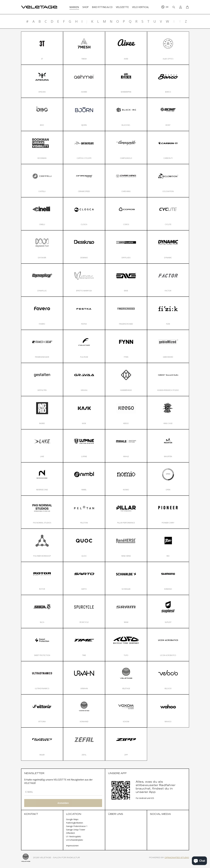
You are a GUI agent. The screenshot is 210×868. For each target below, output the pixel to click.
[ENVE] (126, 280)
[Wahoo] (168, 711)
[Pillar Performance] (126, 512)
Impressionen (72, 846)
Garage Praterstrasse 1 (77, 826)
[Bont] (168, 114)
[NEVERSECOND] (42, 479)
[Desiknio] (84, 247)
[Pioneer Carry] (168, 512)
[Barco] (168, 81)
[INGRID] (42, 413)
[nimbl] (84, 479)
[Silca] (42, 612)
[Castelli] (42, 181)
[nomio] (126, 479)
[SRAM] (126, 612)
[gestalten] (42, 379)
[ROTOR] (42, 578)
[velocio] (168, 678)
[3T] (42, 48)
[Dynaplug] (42, 280)
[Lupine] (84, 446)
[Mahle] (126, 446)
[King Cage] (168, 413)
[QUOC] (84, 545)
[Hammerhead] (126, 379)
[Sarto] (84, 578)
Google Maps (72, 819)
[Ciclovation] (168, 181)
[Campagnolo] (126, 148)
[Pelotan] (84, 512)
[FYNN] (126, 346)
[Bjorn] (84, 114)
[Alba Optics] (168, 48)
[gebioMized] (168, 346)
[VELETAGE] (126, 678)
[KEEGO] (126, 413)
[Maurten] (168, 446)
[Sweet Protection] (42, 645)
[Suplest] (168, 612)
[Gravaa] (84, 379)
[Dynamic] (168, 247)
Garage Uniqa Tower (76, 830)
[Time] (84, 645)
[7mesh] (84, 48)
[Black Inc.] (126, 114)
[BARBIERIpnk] (126, 81)
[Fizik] (168, 313)
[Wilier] (42, 744)
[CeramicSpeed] (84, 181)
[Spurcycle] (84, 612)
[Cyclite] (168, 214)
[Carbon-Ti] (168, 148)
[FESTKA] (84, 313)
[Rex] (168, 545)
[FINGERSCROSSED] (126, 313)
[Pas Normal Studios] (42, 512)
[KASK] (84, 413)
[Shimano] (168, 578)
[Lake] (42, 446)
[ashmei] (84, 81)
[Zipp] (126, 744)
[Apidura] (42, 81)
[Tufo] (126, 645)
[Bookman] (42, 148)
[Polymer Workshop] (42, 545)
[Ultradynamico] (42, 678)
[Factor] (168, 280)
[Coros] (126, 214)
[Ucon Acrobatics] (168, 645)
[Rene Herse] (126, 545)
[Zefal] (84, 744)
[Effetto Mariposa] (84, 280)
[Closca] (84, 214)
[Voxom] (126, 711)
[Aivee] (126, 48)
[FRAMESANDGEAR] (42, 346)
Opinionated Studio (177, 858)
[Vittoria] (42, 711)
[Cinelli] (42, 214)
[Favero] (42, 313)
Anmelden (63, 803)
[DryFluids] (126, 247)
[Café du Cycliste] (84, 148)
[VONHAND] (84, 711)
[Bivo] (42, 114)
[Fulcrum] (84, 346)
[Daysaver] (42, 247)
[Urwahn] (84, 678)
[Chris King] (126, 181)
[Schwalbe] (126, 578)
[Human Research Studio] (168, 379)
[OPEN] (168, 479)
